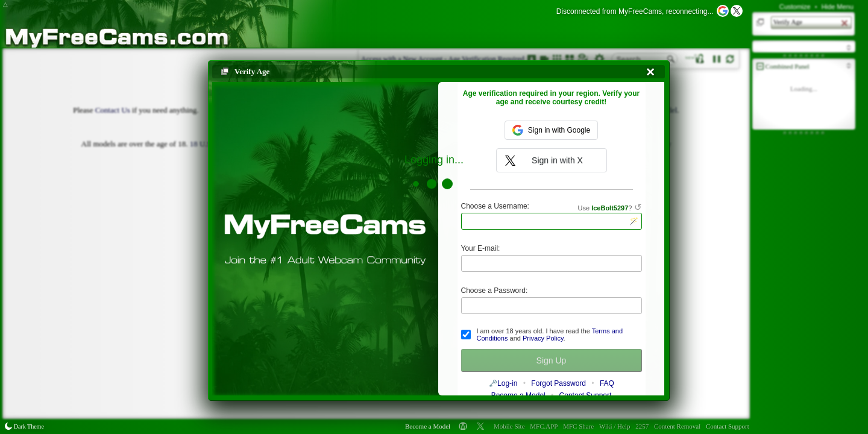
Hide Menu (838, 7)
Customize (795, 7)
